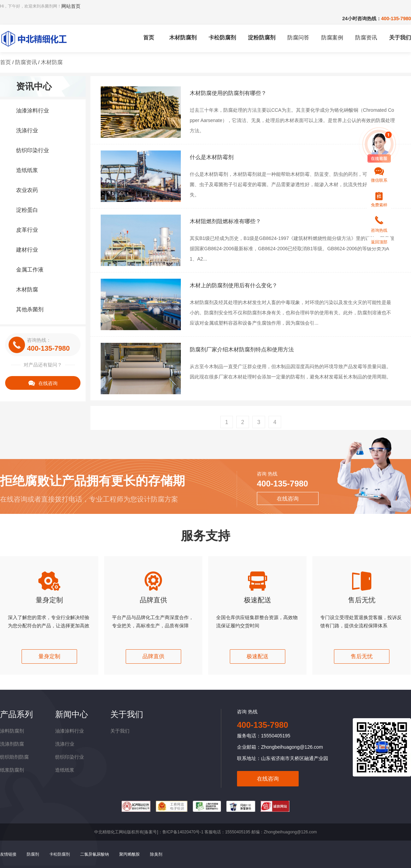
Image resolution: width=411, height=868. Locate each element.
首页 (149, 38)
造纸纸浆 (27, 170)
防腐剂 (33, 854)
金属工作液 (30, 270)
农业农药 (27, 190)
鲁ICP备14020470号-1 (183, 832)
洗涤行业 (27, 130)
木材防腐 (52, 62)
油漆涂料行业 (33, 111)
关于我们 (400, 38)
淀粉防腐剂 (262, 38)
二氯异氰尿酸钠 (95, 854)
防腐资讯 (366, 38)
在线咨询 (43, 383)
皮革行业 (27, 230)
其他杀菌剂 (30, 309)
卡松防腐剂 (222, 38)
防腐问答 (298, 38)
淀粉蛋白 (27, 210)
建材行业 (27, 250)
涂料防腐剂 (12, 731)
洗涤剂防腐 (12, 744)
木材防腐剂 (183, 38)
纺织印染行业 (33, 150)
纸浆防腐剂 (12, 770)
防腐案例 (332, 38)
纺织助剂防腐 (14, 757)
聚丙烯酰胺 (129, 854)
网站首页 (71, 6)
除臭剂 (156, 854)
